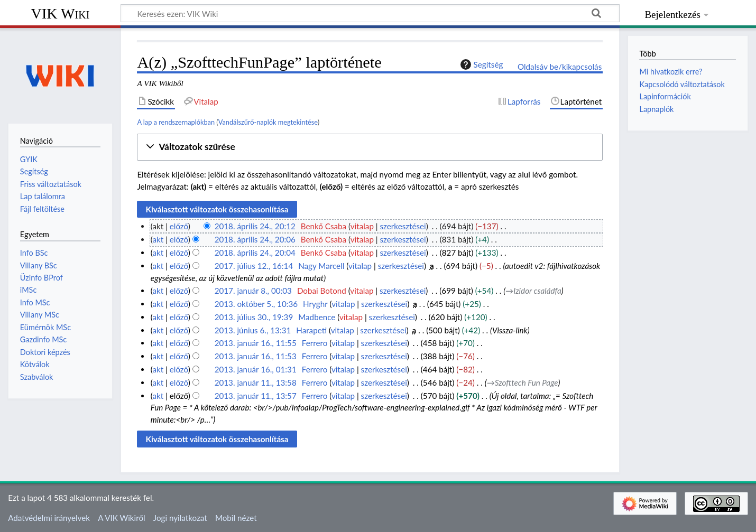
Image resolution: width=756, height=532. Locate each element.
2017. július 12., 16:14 (254, 266)
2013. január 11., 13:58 (256, 382)
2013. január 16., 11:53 (256, 356)
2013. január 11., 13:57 (256, 396)
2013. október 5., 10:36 (256, 304)
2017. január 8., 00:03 (253, 291)
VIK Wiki (61, 13)
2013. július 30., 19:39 (254, 317)
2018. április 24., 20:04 (255, 253)
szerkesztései (403, 226)
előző (179, 226)
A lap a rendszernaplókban (176, 122)
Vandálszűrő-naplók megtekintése (268, 122)
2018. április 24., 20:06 (255, 239)
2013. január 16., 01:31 (256, 369)
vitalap (362, 226)
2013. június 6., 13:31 (253, 330)
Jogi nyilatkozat (180, 518)
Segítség (481, 64)
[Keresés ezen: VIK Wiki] (370, 13)
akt (158, 239)
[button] (370, 147)
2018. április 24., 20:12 (255, 226)
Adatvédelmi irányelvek (49, 518)
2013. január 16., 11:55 (256, 343)
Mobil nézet (236, 518)
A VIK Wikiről (121, 518)
